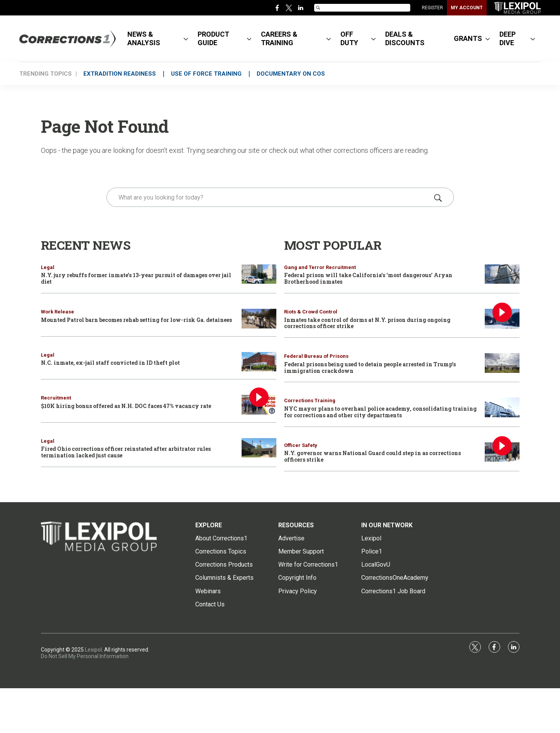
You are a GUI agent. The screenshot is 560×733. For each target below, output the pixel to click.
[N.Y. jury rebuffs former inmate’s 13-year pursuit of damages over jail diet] (259, 274)
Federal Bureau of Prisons (316, 356)
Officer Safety (301, 445)
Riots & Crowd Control (311, 312)
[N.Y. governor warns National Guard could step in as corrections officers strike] (502, 452)
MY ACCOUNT (467, 8)
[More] (186, 39)
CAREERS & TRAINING (279, 38)
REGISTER (432, 8)
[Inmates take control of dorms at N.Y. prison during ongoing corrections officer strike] (502, 319)
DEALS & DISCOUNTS (405, 38)
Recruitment (56, 398)
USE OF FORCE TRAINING (210, 74)
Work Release (58, 312)
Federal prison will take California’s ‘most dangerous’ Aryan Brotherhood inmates (368, 278)
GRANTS (468, 38)
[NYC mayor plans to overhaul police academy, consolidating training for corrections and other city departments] (502, 407)
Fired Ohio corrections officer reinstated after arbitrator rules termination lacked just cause (126, 452)
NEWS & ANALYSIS (144, 38)
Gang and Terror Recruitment (320, 267)
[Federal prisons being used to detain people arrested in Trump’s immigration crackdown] (502, 363)
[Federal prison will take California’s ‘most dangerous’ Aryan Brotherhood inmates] (502, 274)
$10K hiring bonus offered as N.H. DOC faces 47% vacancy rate (126, 406)
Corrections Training (310, 400)
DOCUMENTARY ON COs (297, 74)
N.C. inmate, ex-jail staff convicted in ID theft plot (110, 363)
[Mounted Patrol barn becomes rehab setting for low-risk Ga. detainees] (259, 319)
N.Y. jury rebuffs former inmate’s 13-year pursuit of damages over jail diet (136, 278)
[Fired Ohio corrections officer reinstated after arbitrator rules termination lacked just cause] (259, 448)
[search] (269, 197)
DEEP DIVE (508, 38)
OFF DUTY (349, 38)
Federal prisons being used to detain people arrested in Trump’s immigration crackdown (370, 367)
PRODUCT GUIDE (213, 38)
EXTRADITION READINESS (121, 74)
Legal (48, 267)
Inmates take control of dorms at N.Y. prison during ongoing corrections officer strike (367, 323)
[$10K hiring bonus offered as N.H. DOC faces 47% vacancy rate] (259, 405)
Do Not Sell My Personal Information (85, 656)
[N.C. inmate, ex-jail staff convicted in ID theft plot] (259, 362)
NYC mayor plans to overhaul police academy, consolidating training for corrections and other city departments (380, 412)
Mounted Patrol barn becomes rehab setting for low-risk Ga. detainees (136, 320)
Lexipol (93, 650)
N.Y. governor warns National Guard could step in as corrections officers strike (372, 456)
